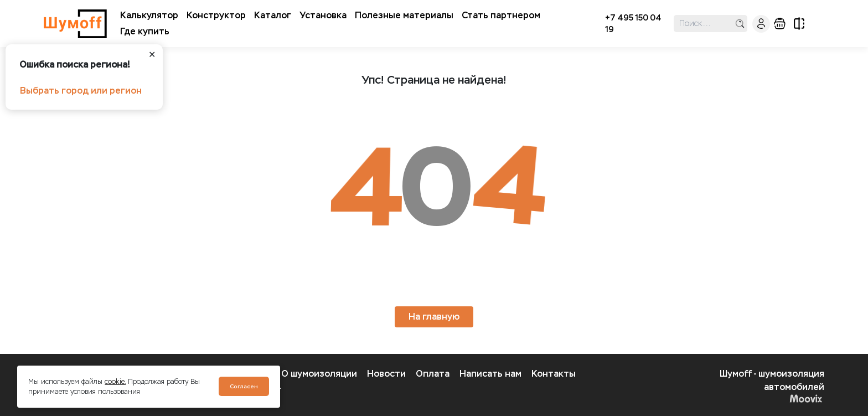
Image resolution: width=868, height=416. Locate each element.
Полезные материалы (404, 15)
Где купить (145, 31)
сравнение (799, 24)
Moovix (806, 398)
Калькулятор (149, 15)
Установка (323, 15)
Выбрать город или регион (81, 91)
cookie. (115, 382)
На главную (434, 317)
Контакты (554, 374)
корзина (780, 24)
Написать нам (490, 374)
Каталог (273, 15)
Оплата (433, 374)
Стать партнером (501, 15)
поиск (740, 24)
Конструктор (216, 15)
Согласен (244, 386)
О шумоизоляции (319, 374)
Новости (386, 374)
